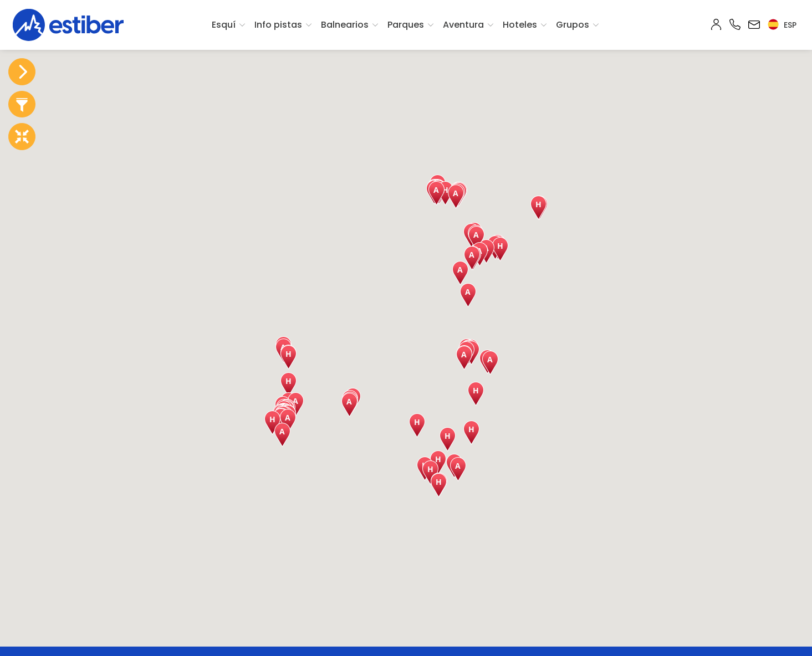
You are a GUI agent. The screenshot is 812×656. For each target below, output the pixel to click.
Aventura (463, 25)
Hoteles (520, 25)
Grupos (573, 25)
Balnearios (345, 25)
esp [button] (782, 25)
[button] (288, 357)
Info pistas (278, 25)
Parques (406, 25)
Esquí (224, 25)
